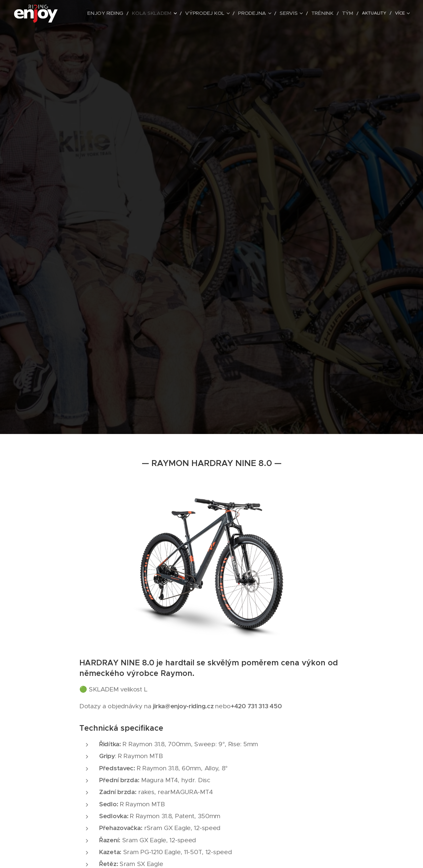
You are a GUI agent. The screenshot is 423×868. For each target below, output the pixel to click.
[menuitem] (118, 14)
